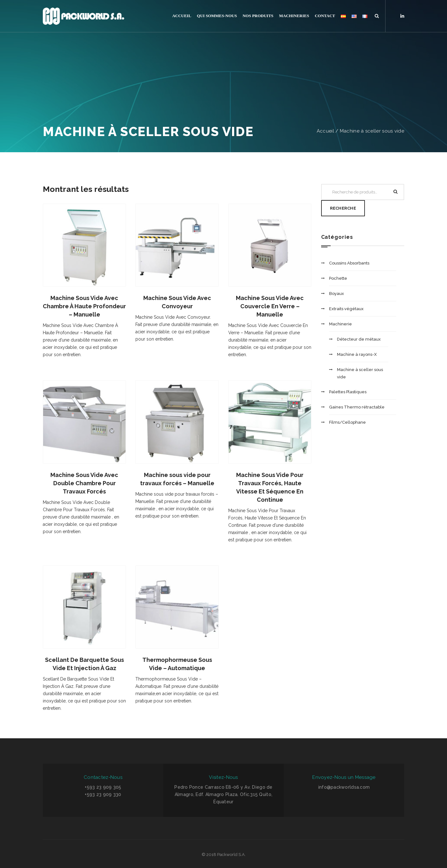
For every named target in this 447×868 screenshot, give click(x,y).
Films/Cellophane (347, 422)
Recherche (343, 208)
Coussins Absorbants (349, 263)
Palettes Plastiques (348, 392)
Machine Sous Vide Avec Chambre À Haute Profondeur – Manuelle (84, 306)
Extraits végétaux (346, 309)
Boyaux (337, 294)
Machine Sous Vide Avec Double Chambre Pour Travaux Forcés (84, 483)
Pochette (338, 278)
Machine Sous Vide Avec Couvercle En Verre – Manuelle (270, 306)
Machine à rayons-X (357, 354)
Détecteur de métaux (359, 339)
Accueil (325, 131)
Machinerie (340, 324)
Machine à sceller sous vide (372, 131)
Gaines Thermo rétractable (357, 407)
